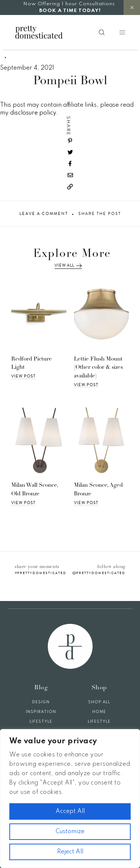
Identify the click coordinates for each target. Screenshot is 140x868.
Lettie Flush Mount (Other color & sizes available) (98, 368)
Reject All (70, 852)
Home (99, 712)
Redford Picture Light (32, 364)
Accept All (70, 811)
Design (41, 702)
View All (68, 265)
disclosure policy (33, 113)
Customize (70, 832)
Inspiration (41, 712)
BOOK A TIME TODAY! (70, 11)
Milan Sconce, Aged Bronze (98, 490)
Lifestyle (41, 722)
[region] (70, 799)
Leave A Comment (44, 214)
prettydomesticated (42, 573)
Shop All (99, 702)
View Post (23, 376)
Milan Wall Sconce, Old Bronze (35, 490)
